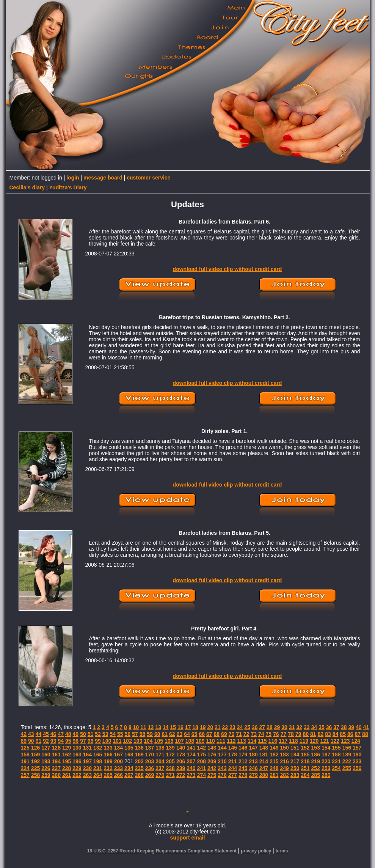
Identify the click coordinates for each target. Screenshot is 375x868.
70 (232, 734)
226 (46, 768)
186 (316, 755)
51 (91, 734)
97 (83, 741)
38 (344, 727)
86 (350, 734)
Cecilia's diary (27, 187)
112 (231, 741)
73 (254, 734)
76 (276, 734)
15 (173, 727)
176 (212, 755)
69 (224, 734)
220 (326, 761)
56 (128, 734)
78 (291, 734)
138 (160, 748)
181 (264, 755)
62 (172, 734)
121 (324, 741)
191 (25, 761)
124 (355, 741)
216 (284, 761)
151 (295, 748)
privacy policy (256, 851)
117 (283, 741)
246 (253, 768)
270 (160, 775)
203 (150, 761)
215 (274, 761)
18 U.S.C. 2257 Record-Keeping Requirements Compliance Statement (162, 851)
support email (188, 838)
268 (139, 775)
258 (35, 775)
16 (180, 727)
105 (159, 741)
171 (160, 755)
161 (56, 755)
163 (77, 755)
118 (293, 741)
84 (336, 734)
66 (202, 734)
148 (264, 748)
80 (306, 734)
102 (128, 741)
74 (261, 734)
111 (221, 741)
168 (129, 755)
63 (180, 734)
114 (252, 741)
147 (253, 748)
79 (298, 734)
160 (46, 755)
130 (77, 748)
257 (25, 775)
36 (329, 727)
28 (270, 727)
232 (108, 768)
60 (157, 734)
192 (35, 761)
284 (305, 775)
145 (233, 748)
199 (108, 761)
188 (336, 755)
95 (68, 741)
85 (343, 734)
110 (210, 741)
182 (274, 755)
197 (87, 761)
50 (83, 734)
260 (56, 775)
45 (46, 734)
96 (76, 741)
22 (225, 727)
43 (31, 734)
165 (98, 755)
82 (321, 734)
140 (181, 748)
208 (202, 761)
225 (35, 768)
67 (209, 734)
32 (299, 727)
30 (284, 727)
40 (359, 727)
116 (273, 741)
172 (170, 755)
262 (77, 775)
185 (305, 755)
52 (98, 734)
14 (166, 727)
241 (202, 768)
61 (165, 734)
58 (143, 734)
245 (243, 768)
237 (160, 768)
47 (61, 734)
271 (170, 775)
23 (232, 727)
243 (222, 768)
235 (139, 768)
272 (181, 775)
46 (53, 734)
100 (107, 741)
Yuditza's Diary (68, 187)
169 (139, 755)
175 (202, 755)
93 (53, 741)
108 (190, 741)
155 (336, 748)
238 (170, 768)
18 (195, 727)
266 (118, 775)
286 (326, 775)
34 (314, 727)
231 (98, 768)
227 (56, 768)
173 (181, 755)
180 (253, 755)
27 (262, 727)
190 (357, 755)
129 (67, 748)
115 (262, 741)
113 (242, 741)
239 (181, 768)
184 (295, 755)
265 (108, 775)
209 (212, 761)
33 (307, 727)
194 (56, 761)
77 (284, 734)
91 (39, 741)
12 (151, 727)
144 (222, 748)
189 (347, 755)
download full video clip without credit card (228, 269)
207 (191, 761)
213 (253, 761)
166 (108, 755)
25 (247, 727)
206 (181, 761)
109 (200, 741)
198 (98, 761)
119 (304, 741)
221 (336, 761)
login (73, 178)
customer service (148, 178)
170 (150, 755)
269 (150, 775)
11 (143, 727)
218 (305, 761)
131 (87, 748)
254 (336, 768)
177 (222, 755)
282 (284, 775)
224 (25, 768)
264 (98, 775)
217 (295, 761)
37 (336, 727)
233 (118, 768)
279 (253, 775)
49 (76, 734)
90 (31, 741)
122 (335, 741)
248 (274, 768)
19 (203, 727)
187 (326, 755)
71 (239, 734)
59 (150, 734)
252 (316, 768)
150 (284, 748)
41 (366, 727)
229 (77, 768)
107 (179, 741)
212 (243, 761)
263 (87, 775)
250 (295, 768)
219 (316, 761)
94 (61, 741)
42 (24, 734)
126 (35, 748)
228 (67, 768)
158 (25, 755)
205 (170, 761)
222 (347, 761)
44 (39, 734)
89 (24, 741)
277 (233, 775)
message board (103, 178)
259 (46, 775)
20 (210, 727)
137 (150, 748)
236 (150, 768)
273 (191, 775)
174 (191, 755)
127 (46, 748)
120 (314, 741)
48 (68, 734)
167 (118, 755)
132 (98, 748)
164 (87, 755)
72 (246, 734)
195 (67, 761)
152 (305, 748)
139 (170, 748)
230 (87, 768)
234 (129, 768)
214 (264, 761)
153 (316, 748)
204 (160, 761)
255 (347, 768)
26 (255, 727)
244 (233, 768)
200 (118, 761)
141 (191, 748)
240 (191, 768)
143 (212, 748)
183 (284, 755)
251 (305, 768)
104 (148, 741)
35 (322, 727)
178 (233, 755)
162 (67, 755)
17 (188, 727)
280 (264, 775)
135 (129, 748)
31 (292, 727)
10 (136, 727)
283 (295, 775)
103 (138, 741)
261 (67, 775)
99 (98, 741)
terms (282, 851)
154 (326, 748)
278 (243, 775)
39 (351, 727)
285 (316, 775)
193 (46, 761)
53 (105, 734)
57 (135, 734)
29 (277, 727)
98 (91, 741)
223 (357, 761)
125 (25, 748)
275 (212, 775)
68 (217, 734)
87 (358, 734)
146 (243, 748)
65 (195, 734)
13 (158, 727)
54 (113, 734)
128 (56, 748)
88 (365, 734)
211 (233, 761)
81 (313, 734)
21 (218, 727)
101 (117, 741)
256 (357, 768)
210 (222, 761)
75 (269, 734)
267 (129, 775)
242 (212, 768)
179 (243, 755)
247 (264, 768)
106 (169, 741)
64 (187, 734)
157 (357, 748)
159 (35, 755)
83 (328, 734)
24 (240, 727)
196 (77, 761)
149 (274, 748)
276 (222, 775)
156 (347, 748)
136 (139, 748)
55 (120, 734)
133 (108, 748)
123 (345, 741)
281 (274, 775)
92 (46, 741)
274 (202, 775)
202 (139, 761)
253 (326, 768)
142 (202, 748)
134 (118, 748)
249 (284, 768)
